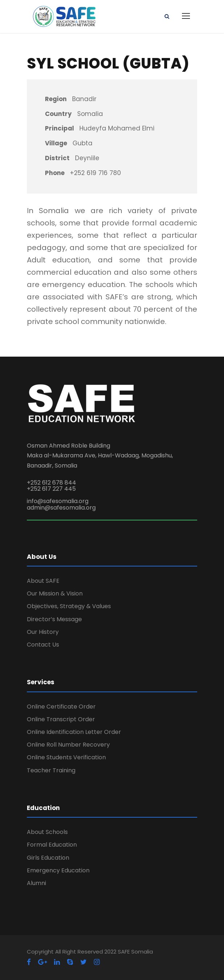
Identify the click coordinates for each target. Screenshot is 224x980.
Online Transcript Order (61, 719)
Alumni (36, 883)
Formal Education (52, 845)
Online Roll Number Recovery (68, 745)
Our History (43, 632)
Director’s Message (54, 619)
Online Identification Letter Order (74, 732)
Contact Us (43, 645)
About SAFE (43, 581)
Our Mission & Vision (55, 593)
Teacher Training (51, 770)
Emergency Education (58, 870)
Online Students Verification (66, 757)
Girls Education (48, 858)
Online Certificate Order (61, 707)
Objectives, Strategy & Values (69, 606)
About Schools (47, 832)
